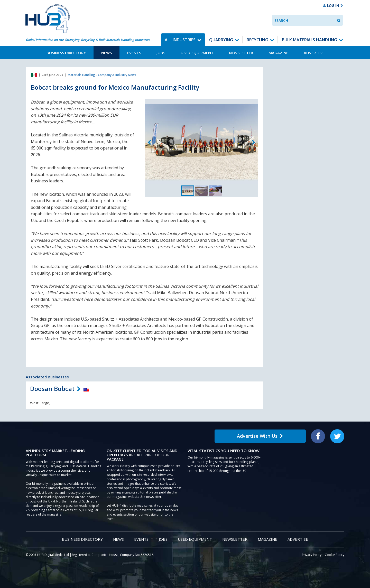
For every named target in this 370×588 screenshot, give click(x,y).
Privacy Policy (312, 555)
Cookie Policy (335, 555)
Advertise (314, 53)
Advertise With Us (260, 436)
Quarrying (221, 40)
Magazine (278, 53)
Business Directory (66, 53)
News (107, 53)
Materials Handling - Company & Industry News (102, 75)
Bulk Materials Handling (309, 40)
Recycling (257, 40)
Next (254, 143)
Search (281, 20)
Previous (149, 143)
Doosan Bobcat (52, 389)
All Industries (180, 40)
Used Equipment (197, 53)
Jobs (161, 53)
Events (134, 53)
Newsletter (241, 53)
